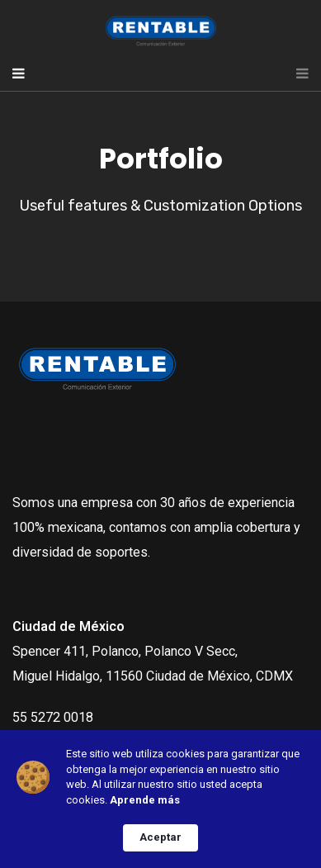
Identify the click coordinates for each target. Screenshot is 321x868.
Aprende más (145, 800)
